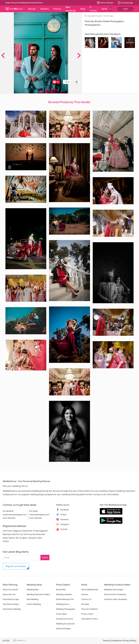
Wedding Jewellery (64, 594)
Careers (85, 594)
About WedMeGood (90, 589)
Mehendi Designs (63, 628)
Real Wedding (32, 599)
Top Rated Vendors (11, 604)
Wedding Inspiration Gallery (38, 594)
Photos (57, 9)
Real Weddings (71, 9)
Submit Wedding (34, 604)
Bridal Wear (61, 589)
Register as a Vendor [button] (16, 566)
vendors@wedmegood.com (15, 514)
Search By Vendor (10, 589)
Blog (83, 9)
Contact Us (86, 599)
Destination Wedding (12, 609)
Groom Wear (61, 614)
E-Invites (93, 9)
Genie (104, 9)
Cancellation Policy (90, 619)
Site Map (85, 604)
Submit (45, 557)
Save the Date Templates (115, 594)
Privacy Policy (87, 614)
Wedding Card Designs (114, 589)
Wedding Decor (63, 604)
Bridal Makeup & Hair (65, 599)
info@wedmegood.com (39, 514)
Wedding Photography (66, 609)
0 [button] (67, 82)
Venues (32, 9)
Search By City (9, 594)
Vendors (44, 9)
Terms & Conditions (90, 609)
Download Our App (11, 599)
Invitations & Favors (64, 619)
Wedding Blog (32, 589)
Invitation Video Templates (115, 599)
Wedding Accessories (65, 624)
